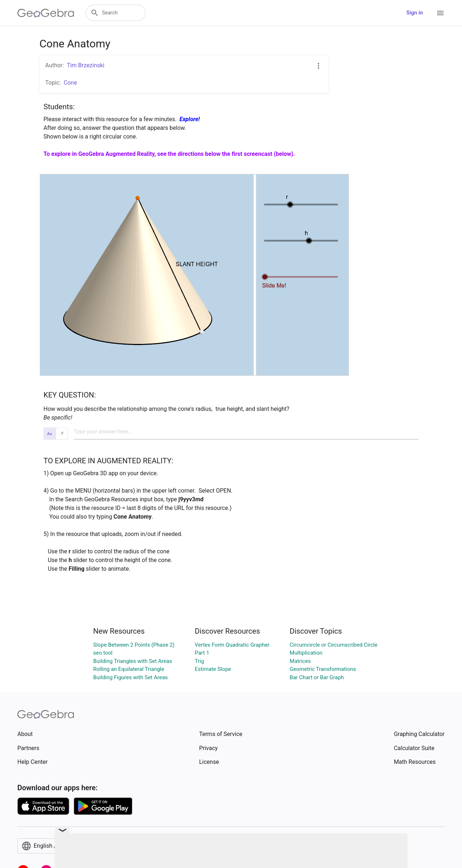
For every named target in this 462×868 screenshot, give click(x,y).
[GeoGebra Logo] (46, 13)
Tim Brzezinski (86, 65)
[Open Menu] (440, 13)
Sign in (415, 13)
